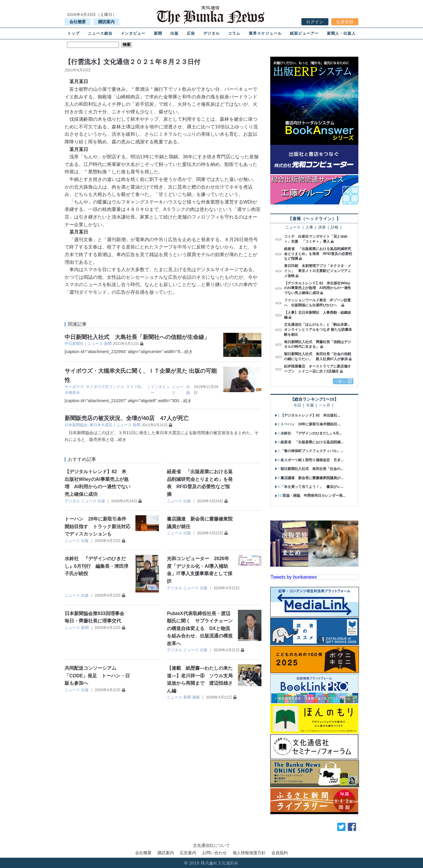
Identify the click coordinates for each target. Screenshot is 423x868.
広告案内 (188, 853)
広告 (191, 33)
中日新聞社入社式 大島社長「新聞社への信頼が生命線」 (137, 337)
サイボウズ (74, 387)
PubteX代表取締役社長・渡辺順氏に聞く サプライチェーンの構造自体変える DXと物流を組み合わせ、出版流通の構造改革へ (200, 628)
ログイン (315, 22)
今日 (297, 406)
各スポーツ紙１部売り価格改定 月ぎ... (312, 460)
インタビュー (133, 33)
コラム (234, 33)
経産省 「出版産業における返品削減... (312, 442)
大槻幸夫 (72, 393)
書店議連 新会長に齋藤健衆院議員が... (312, 478)
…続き (187, 352)
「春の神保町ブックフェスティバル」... (312, 451)
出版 (174, 33)
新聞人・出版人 (341, 33)
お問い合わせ (214, 853)
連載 (196, 697)
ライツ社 (134, 387)
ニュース (95, 344)
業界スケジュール (265, 33)
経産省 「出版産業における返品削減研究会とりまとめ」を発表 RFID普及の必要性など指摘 (318, 254)
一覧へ (340, 381)
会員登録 (345, 22)
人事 (309, 228)
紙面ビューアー (304, 33)
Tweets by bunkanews (294, 577)
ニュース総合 (100, 33)
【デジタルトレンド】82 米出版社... (310, 415)
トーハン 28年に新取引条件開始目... (310, 424)
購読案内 (106, 22)
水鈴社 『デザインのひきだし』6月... (311, 433)
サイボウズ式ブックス (105, 387)
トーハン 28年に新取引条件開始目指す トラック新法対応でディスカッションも (98, 526)
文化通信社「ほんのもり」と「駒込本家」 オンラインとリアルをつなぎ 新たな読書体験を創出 (319, 330)
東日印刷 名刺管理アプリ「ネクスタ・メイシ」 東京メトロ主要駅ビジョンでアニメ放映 (318, 271)
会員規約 (280, 853)
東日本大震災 (101, 425)
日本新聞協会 (76, 425)
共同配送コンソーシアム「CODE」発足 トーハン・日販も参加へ (97, 676)
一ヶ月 (324, 406)
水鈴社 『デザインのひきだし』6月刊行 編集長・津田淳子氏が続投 (96, 566)
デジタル (211, 33)
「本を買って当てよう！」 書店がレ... (312, 487)
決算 (322, 228)
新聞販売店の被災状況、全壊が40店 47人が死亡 (127, 418)
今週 (310, 406)
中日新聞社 (74, 344)
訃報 (335, 228)
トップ (73, 33)
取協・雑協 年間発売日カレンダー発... (314, 496)
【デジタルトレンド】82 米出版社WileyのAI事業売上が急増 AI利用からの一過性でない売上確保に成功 (318, 288)
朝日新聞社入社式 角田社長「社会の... (312, 469)
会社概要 (78, 22)
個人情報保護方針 (249, 853)
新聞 (158, 33)
